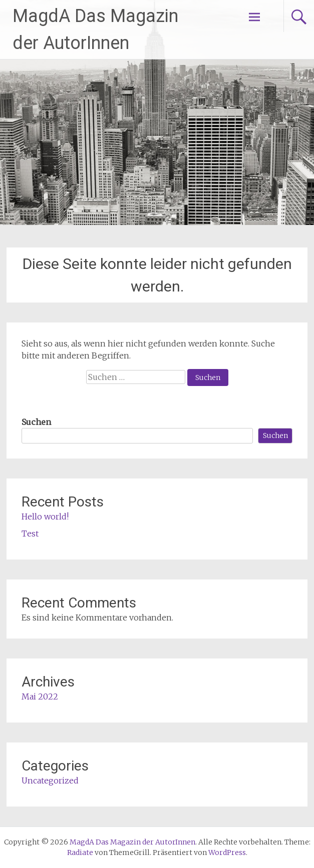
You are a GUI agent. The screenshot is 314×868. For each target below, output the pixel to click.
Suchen (36, 422)
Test (30, 533)
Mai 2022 (40, 696)
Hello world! (45, 516)
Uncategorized (50, 780)
